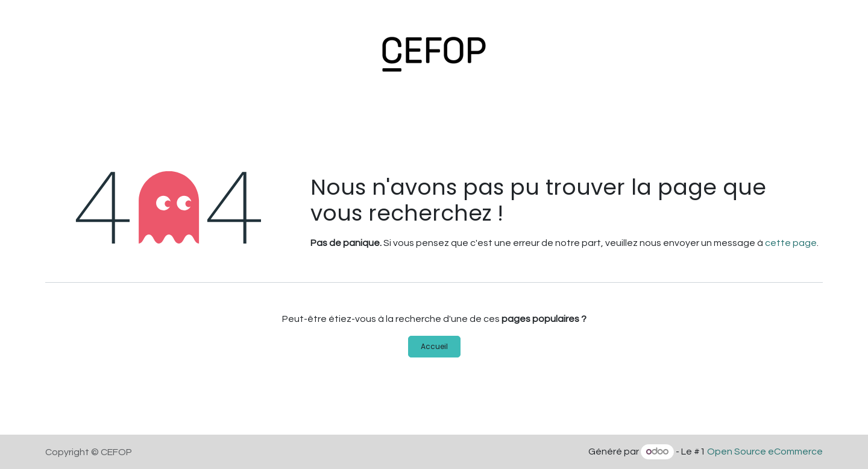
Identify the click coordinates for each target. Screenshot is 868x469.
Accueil (434, 346)
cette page (791, 243)
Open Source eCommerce (765, 452)
